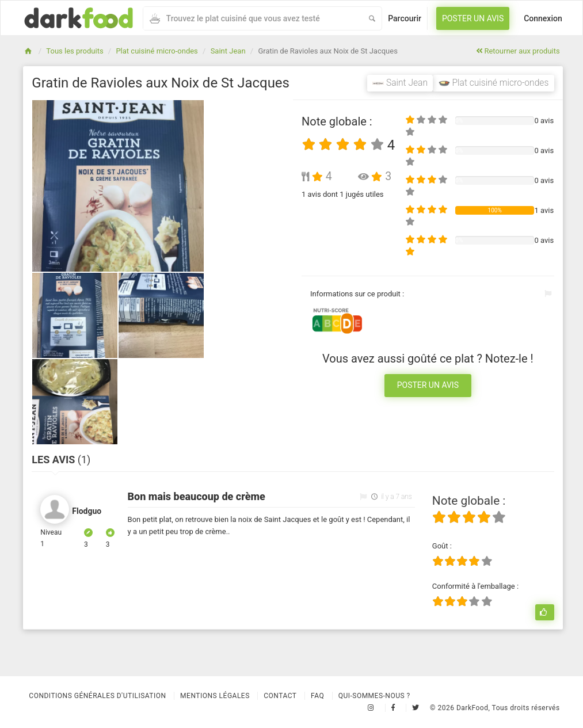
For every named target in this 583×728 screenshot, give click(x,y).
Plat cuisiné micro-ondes (157, 51)
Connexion (543, 18)
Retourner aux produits (518, 51)
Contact (280, 696)
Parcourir (405, 18)
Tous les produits (75, 51)
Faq (317, 696)
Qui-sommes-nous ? (374, 696)
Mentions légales (215, 696)
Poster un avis (473, 18)
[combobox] (253, 18)
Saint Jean (228, 51)
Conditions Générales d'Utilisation (97, 696)
